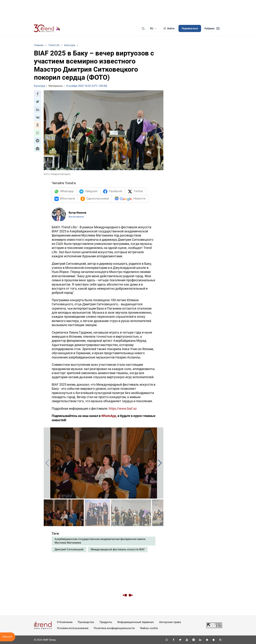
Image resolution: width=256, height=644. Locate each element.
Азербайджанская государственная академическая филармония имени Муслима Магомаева (100, 541)
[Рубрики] (212, 28)
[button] (38, 94)
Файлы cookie (149, 628)
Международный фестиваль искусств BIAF (118, 549)
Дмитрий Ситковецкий (69, 549)
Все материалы (76, 217)
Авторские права (170, 622)
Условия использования (73, 628)
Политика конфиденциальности (114, 628)
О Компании (65, 622)
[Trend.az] (47, 28)
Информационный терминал (136, 622)
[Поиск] (143, 28)
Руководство (86, 622)
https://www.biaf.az (123, 409)
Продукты (106, 622)
